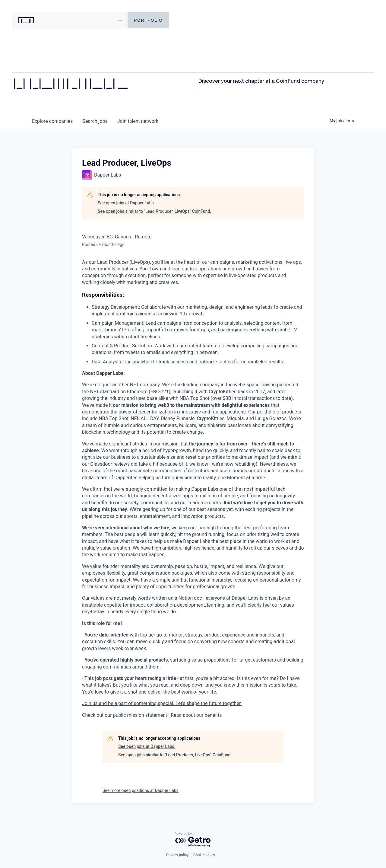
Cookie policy (204, 855)
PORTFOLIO (148, 20)
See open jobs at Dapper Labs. (126, 203)
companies (52, 121)
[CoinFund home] (41, 20)
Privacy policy (177, 855)
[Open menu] (98, 20)
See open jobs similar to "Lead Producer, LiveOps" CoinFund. (154, 211)
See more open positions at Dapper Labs (141, 790)
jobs (95, 121)
